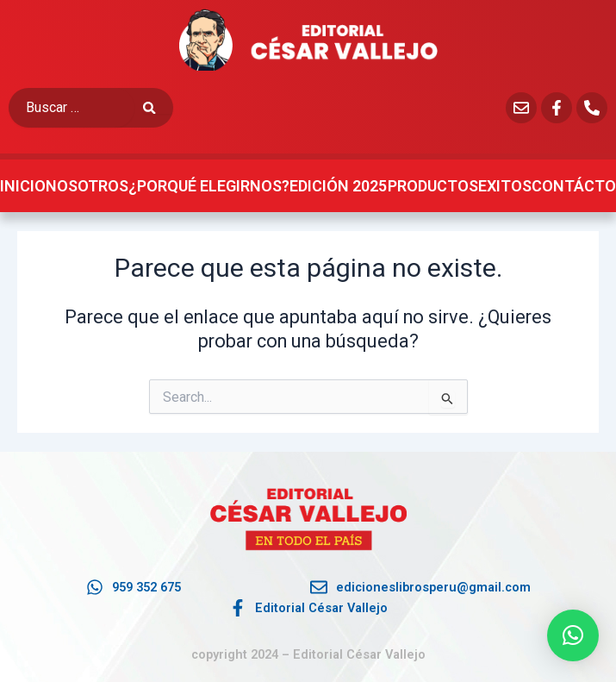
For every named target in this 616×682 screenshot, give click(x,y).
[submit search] (158, 108)
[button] (573, 635)
